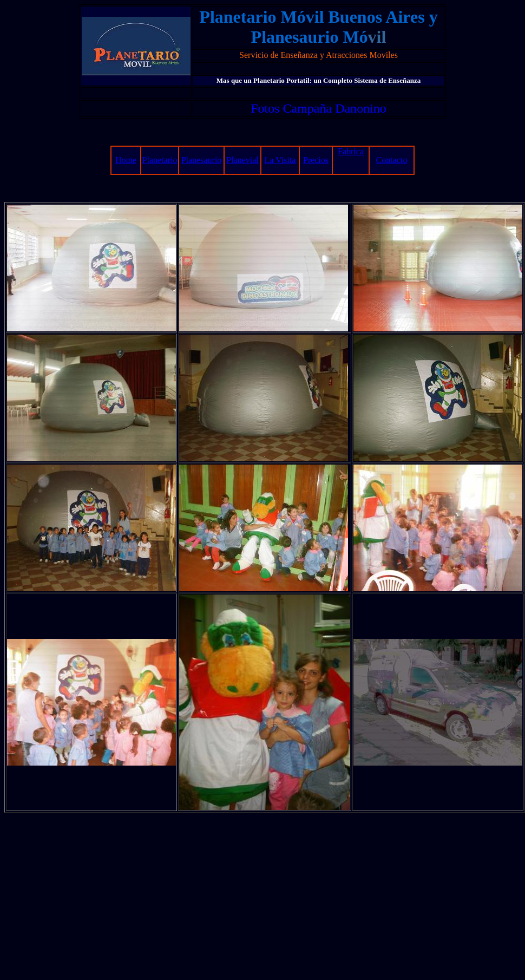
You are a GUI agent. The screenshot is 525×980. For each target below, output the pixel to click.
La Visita (280, 160)
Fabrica (351, 151)
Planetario (160, 160)
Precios (316, 160)
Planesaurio (202, 160)
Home (126, 160)
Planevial (242, 160)
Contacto (392, 160)
